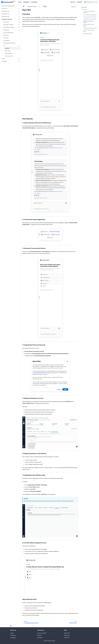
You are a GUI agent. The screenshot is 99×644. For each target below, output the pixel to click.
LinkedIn (40, 638)
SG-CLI (73, 2)
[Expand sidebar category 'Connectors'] (19, 22)
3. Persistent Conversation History (90, 17)
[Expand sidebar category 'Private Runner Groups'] (19, 27)
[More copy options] (77, 7)
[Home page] (24, 6)
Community (34, 2)
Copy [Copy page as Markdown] (73, 7)
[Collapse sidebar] (11, 626)
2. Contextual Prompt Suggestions (90, 15)
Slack (39, 635)
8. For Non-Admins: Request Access (89, 31)
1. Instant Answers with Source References (89, 12)
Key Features (84, 9)
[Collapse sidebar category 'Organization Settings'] (19, 19)
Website (67, 633)
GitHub (80, 2)
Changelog (13, 638)
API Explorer (26, 2)
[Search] (91, 2)
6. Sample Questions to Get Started (88, 25)
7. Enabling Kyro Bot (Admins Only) (90, 28)
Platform (67, 635)
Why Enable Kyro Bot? (87, 34)
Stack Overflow (42, 633)
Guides (20, 2)
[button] (11, 9)
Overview (84, 7)
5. (88, 22)
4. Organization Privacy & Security (90, 19)
